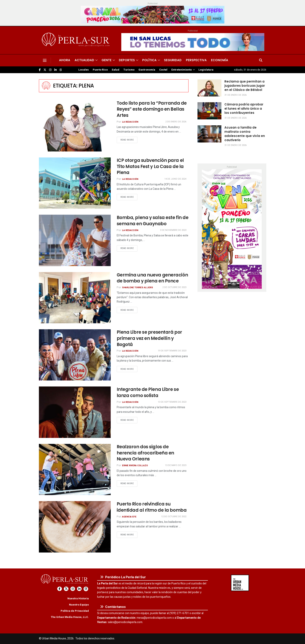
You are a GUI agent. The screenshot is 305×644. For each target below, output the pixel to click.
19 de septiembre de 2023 (172, 351)
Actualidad (84, 60)
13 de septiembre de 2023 (172, 402)
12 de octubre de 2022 (174, 517)
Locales (84, 70)
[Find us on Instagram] (50, 70)
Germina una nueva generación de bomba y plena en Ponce (152, 278)
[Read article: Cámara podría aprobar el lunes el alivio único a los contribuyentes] (209, 111)
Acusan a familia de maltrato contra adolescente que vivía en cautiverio (245, 134)
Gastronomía (147, 70)
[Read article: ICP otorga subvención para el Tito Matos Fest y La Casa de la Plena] (75, 183)
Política (149, 60)
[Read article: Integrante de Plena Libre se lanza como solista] (75, 412)
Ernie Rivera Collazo (135, 466)
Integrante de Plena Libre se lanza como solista (148, 392)
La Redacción (130, 122)
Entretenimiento (182, 70)
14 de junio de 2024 (175, 179)
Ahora (65, 60)
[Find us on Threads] (61, 70)
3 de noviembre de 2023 (173, 230)
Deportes (127, 60)
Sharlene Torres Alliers (138, 288)
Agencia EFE (129, 517)
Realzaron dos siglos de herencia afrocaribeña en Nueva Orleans (145, 453)
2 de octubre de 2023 (174, 287)
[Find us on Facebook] (40, 70)
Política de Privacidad (75, 611)
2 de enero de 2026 (176, 122)
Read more (129, 140)
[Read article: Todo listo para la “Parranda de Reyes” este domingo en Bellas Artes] (75, 126)
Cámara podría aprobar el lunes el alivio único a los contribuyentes (244, 109)
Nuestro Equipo (79, 605)
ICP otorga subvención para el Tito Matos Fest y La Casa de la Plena (150, 167)
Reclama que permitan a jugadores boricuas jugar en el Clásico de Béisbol (245, 86)
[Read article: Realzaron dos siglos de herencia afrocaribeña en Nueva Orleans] (75, 469)
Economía (220, 60)
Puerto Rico (100, 70)
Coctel (163, 70)
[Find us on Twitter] (45, 70)
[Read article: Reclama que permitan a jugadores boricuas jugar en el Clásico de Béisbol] (209, 88)
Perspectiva (196, 60)
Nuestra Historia (78, 598)
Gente (107, 60)
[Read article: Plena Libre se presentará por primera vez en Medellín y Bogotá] (75, 355)
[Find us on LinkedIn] (55, 70)
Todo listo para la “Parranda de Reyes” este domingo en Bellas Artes (152, 109)
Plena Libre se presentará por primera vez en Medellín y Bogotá (149, 338)
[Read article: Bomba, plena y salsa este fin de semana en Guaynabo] (75, 240)
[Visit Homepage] (76, 40)
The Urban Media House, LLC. (70, 617)
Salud (115, 70)
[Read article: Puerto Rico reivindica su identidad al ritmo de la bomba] (75, 527)
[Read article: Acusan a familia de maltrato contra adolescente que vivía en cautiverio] (209, 134)
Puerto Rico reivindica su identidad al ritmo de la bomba (152, 507)
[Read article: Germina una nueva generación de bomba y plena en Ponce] (75, 298)
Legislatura (206, 70)
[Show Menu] (45, 60)
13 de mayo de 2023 (176, 465)
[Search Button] (261, 60)
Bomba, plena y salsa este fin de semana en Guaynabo (153, 221)
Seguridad (173, 60)
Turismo (129, 70)
